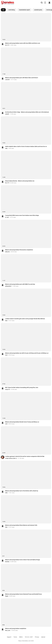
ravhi (6, 424)
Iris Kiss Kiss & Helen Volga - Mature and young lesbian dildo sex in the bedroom (27, 112)
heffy (6, 148)
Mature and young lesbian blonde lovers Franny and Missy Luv (22, 422)
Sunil (6, 355)
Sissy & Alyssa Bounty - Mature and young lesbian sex (20, 181)
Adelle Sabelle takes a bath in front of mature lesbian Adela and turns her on (26, 146)
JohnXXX (7, 80)
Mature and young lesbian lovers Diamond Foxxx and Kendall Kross (23, 594)
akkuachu (7, 252)
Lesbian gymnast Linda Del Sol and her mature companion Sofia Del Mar (25, 456)
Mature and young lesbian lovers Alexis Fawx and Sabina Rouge (23, 560)
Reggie (7, 596)
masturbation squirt (24, 10)
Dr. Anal (7, 217)
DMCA (21, 637)
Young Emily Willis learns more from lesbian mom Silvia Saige (22, 215)
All (3, 10)
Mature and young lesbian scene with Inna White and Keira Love (23, 43)
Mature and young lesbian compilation (16, 628)
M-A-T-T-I (7, 45)
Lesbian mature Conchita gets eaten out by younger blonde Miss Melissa (25, 319)
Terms (15, 637)
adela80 (7, 114)
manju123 (8, 389)
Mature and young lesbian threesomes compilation (19, 250)
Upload (43, 637)
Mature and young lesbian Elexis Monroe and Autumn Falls (21, 525)
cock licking (12, 10)
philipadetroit (8, 286)
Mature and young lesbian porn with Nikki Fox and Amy (20, 284)
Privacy (37, 637)
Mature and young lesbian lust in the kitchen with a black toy (22, 491)
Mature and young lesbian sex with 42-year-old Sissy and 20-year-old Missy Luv (27, 353)
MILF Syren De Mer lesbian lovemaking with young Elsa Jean (22, 387)
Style (6, 321)
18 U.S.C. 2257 (29, 637)
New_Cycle (8, 630)
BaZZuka (7, 562)
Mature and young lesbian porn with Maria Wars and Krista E (22, 78)
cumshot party (38, 10)
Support (9, 637)
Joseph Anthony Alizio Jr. (11, 458)
